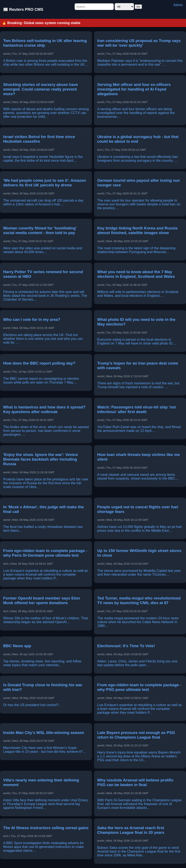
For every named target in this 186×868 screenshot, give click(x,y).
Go (138, 7)
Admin (178, 5)
